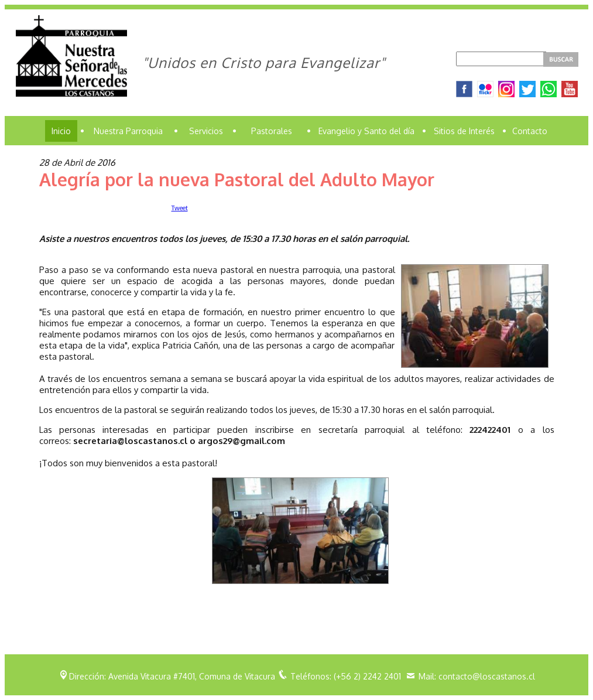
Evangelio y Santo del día (366, 131)
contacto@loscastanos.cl (487, 676)
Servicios (206, 131)
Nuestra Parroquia (128, 131)
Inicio (61, 131)
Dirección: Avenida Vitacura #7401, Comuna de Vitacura (172, 676)
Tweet (180, 208)
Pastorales (272, 131)
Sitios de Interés (464, 131)
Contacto (530, 131)
